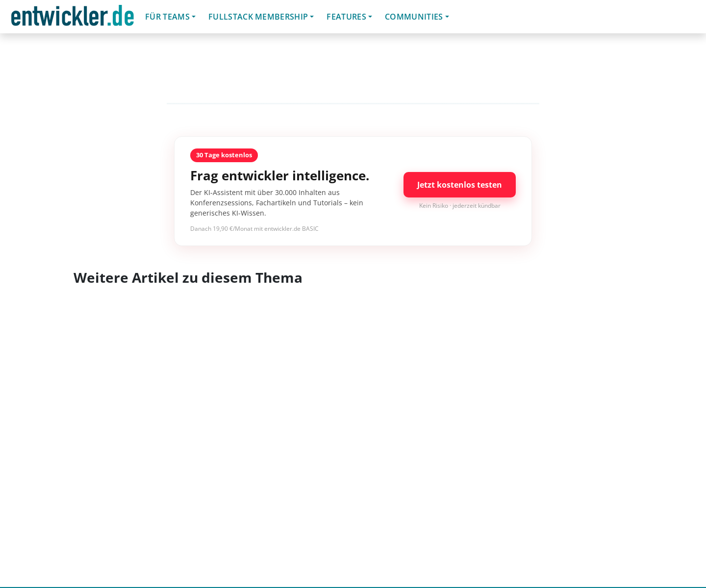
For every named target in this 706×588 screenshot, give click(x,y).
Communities (414, 17)
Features (346, 17)
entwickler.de (73, 18)
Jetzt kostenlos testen (460, 185)
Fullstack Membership (258, 17)
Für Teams (167, 17)
